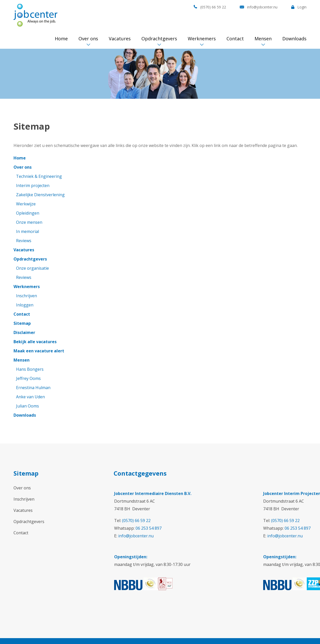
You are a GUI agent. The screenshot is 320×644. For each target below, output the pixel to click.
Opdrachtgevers (159, 39)
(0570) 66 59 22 (213, 7)
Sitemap (22, 323)
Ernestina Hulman (33, 388)
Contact (235, 39)
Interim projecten (33, 185)
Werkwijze (26, 204)
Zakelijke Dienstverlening (40, 195)
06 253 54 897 (149, 528)
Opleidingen (28, 213)
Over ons (88, 39)
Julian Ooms (28, 406)
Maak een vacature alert (39, 351)
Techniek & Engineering (39, 176)
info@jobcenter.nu (262, 7)
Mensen (263, 39)
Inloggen (25, 305)
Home (61, 39)
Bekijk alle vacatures (35, 342)
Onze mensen (29, 222)
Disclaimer (24, 332)
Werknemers (202, 39)
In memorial (28, 231)
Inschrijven (26, 296)
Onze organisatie (32, 268)
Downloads (294, 39)
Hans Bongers (30, 369)
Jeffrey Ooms (28, 378)
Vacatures (120, 39)
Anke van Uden (30, 397)
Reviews (24, 241)
